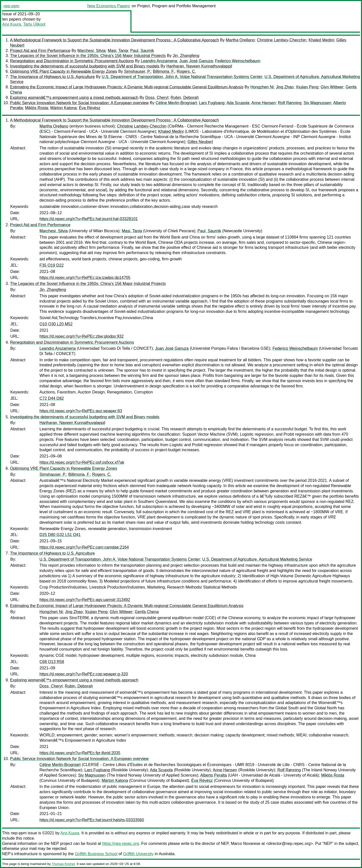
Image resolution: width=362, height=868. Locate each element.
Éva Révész (90, 108)
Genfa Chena (147, 612)
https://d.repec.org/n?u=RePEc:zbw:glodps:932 (82, 336)
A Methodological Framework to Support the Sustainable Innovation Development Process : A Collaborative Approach (115, 40)
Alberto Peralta (213, 775)
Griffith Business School (96, 854)
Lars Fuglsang (212, 103)
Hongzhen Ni (262, 87)
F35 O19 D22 (52, 265)
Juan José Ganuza (196, 61)
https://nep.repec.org (121, 844)
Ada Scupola (238, 103)
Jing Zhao (285, 87)
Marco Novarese (245, 844)
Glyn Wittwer (332, 87)
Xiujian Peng (307, 87)
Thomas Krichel (63, 864)
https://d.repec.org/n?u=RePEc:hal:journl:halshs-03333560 (92, 820)
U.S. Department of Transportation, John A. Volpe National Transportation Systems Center (182, 77)
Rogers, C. (186, 71)
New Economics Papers (109, 6)
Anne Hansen (264, 103)
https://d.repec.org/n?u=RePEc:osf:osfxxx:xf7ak (82, 462)
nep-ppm (11, 6)
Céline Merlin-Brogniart (176, 103)
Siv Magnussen (317, 103)
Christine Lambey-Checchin (282, 40)
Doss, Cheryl (157, 98)
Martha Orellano (240, 40)
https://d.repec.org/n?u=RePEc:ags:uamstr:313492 (85, 600)
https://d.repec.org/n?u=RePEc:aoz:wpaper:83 (81, 411)
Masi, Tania (118, 51)
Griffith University (138, 854)
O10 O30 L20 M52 (56, 324)
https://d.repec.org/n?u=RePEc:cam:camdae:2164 (84, 547)
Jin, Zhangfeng (186, 56)
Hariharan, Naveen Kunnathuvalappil (199, 66)
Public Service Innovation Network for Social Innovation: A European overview (79, 103)
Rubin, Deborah (185, 98)
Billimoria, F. (164, 71)
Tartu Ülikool (34, 24)
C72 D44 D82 (52, 398)
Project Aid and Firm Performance (40, 51)
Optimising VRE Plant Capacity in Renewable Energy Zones (64, 71)
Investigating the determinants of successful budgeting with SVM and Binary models (85, 66)
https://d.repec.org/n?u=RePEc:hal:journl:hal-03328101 (89, 219)
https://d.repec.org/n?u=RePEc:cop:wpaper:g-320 (84, 674)
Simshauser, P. (138, 71)
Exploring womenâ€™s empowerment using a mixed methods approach (74, 98)
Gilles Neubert (200, 142)
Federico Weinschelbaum (238, 61)
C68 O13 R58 (52, 662)
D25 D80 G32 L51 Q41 (60, 535)
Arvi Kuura (12, 24)
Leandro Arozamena (159, 61)
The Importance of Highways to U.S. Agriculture (52, 77)
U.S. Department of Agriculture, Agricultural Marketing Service (257, 559)
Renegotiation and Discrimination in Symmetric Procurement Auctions (72, 61)
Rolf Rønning (290, 103)
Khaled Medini (321, 40)
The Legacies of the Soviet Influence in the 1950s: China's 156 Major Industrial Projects (88, 56)
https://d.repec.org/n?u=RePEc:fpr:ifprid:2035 (80, 753)
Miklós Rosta (37, 108)
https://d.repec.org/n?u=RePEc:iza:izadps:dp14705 (85, 278)
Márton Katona (63, 108)
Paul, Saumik (142, 51)
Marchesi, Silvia (92, 51)
